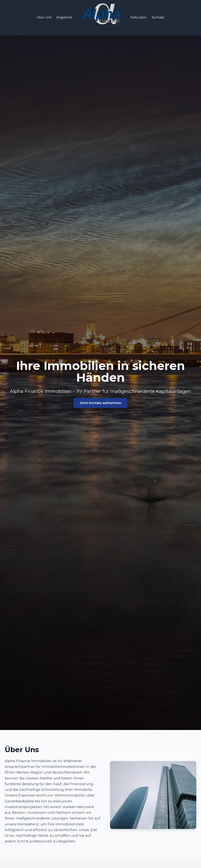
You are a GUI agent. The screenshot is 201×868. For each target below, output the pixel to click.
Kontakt (158, 17)
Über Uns (44, 17)
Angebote (64, 17)
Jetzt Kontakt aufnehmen (100, 403)
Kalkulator (139, 17)
